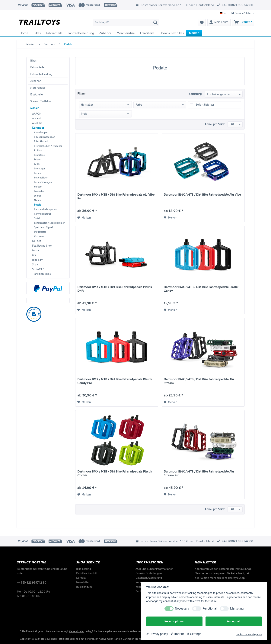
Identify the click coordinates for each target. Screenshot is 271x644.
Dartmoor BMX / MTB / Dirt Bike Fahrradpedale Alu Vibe (202, 195)
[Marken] (194, 33)
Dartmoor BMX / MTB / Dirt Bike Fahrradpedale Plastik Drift (115, 289)
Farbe (139, 105)
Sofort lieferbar (205, 105)
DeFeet (37, 241)
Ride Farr (37, 260)
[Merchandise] (126, 33)
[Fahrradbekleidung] (81, 33)
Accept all (234, 621)
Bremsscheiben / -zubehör (48, 146)
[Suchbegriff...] (126, 22)
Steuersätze (40, 232)
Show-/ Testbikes (41, 101)
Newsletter (83, 582)
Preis (84, 114)
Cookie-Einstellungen (149, 573)
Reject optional (174, 621)
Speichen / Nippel (43, 227)
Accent (37, 119)
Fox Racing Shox (42, 246)
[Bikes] (37, 33)
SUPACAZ (38, 269)
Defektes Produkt (87, 573)
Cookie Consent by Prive (249, 634)
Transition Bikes (41, 274)
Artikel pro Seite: (215, 124)
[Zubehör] (105, 33)
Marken (35, 108)
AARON (37, 114)
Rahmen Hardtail (43, 214)
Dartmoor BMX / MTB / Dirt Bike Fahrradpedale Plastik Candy (201, 289)
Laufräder (39, 191)
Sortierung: (196, 94)
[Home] (24, 33)
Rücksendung (84, 587)
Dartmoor (38, 128)
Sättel (37, 218)
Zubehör (35, 81)
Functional (210, 609)
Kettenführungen (43, 182)
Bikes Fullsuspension (45, 137)
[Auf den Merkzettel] (84, 218)
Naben (37, 200)
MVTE (36, 255)
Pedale (38, 205)
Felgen (38, 160)
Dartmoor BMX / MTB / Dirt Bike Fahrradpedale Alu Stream (199, 381)
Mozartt (37, 250)
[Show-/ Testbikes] (172, 33)
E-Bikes (38, 151)
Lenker (38, 196)
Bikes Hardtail (41, 142)
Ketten (37, 173)
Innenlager (40, 169)
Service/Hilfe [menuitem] (241, 13)
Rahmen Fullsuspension (46, 209)
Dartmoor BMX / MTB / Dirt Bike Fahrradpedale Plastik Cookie (115, 473)
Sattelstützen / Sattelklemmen (50, 223)
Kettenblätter (41, 178)
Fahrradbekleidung (41, 74)
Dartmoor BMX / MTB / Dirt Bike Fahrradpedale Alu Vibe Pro (116, 197)
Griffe (37, 164)
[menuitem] (126, 24)
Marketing (237, 609)
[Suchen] (155, 22)
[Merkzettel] (202, 22)
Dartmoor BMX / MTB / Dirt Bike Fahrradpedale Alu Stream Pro (199, 473)
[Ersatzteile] (147, 33)
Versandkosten (77, 631)
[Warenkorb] (243, 22)
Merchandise (38, 88)
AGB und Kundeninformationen (154, 569)
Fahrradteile (37, 67)
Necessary (182, 609)
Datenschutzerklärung (149, 578)
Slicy (35, 265)
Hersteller (87, 105)
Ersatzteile (37, 95)
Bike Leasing (84, 569)
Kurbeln (38, 187)
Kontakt (81, 578)
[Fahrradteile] (54, 33)
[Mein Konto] (219, 22)
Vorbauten (40, 236)
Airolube (37, 123)
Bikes (33, 61)
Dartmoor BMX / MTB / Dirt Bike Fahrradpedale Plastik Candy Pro (115, 381)
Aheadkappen (41, 133)
